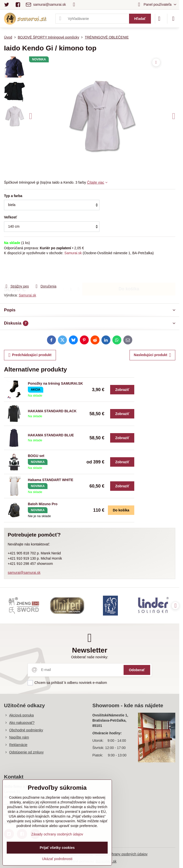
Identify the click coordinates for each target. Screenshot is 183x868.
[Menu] (173, 19)
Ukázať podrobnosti (57, 859)
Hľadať (140, 19)
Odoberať (137, 670)
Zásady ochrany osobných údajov (122, 854)
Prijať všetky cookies (57, 848)
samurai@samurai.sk (24, 573)
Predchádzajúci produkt (30, 355)
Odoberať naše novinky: (90, 657)
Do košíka (129, 269)
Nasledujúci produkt (152, 355)
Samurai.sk (73, 253)
